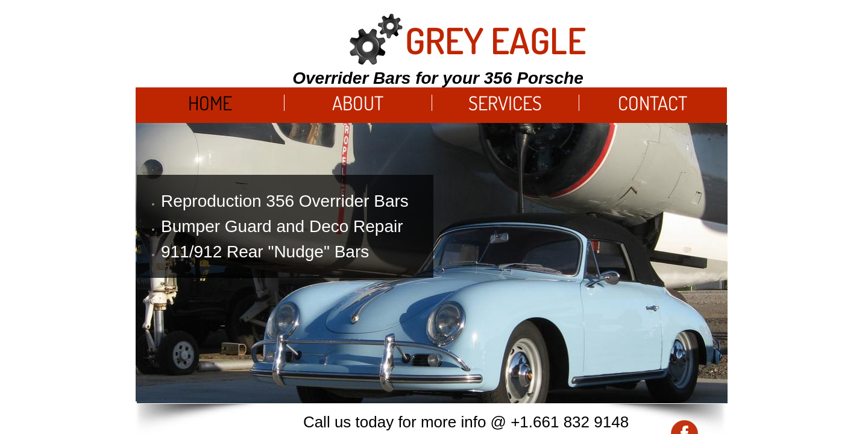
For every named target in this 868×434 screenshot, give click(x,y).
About (358, 103)
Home (210, 103)
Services (505, 103)
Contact (653, 103)
